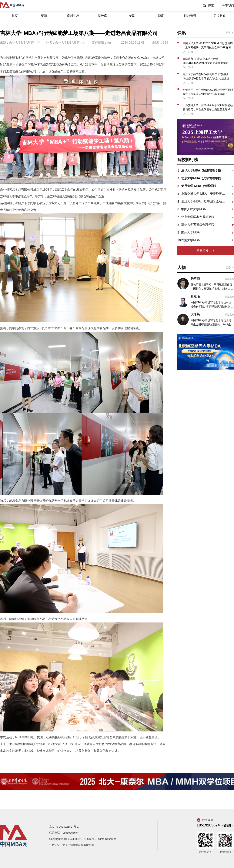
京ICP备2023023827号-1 (64, 827)
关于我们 (228, 6)
